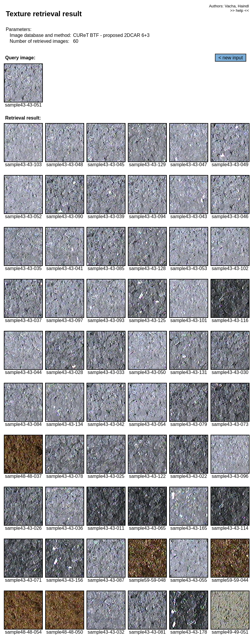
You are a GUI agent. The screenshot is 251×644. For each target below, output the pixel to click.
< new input (231, 58)
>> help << (239, 10)
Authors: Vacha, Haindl (229, 6)
